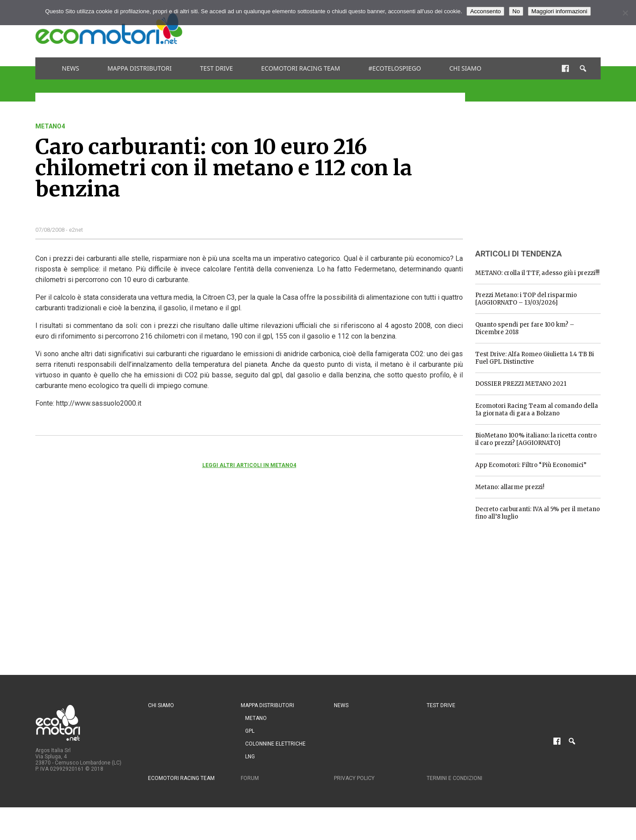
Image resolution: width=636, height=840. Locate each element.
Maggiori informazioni (559, 11)
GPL (250, 731)
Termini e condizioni (454, 778)
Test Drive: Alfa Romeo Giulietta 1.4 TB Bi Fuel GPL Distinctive (535, 358)
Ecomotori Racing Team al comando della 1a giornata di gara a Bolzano (537, 410)
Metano (256, 718)
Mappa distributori (140, 68)
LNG (250, 757)
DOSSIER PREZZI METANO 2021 (521, 384)
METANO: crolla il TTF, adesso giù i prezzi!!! (537, 273)
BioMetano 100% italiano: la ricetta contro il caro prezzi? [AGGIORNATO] (536, 439)
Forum (250, 778)
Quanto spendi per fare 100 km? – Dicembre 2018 (525, 328)
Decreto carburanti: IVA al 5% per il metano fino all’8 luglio (538, 513)
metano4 (50, 126)
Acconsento (485, 11)
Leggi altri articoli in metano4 (249, 465)
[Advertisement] (440, 29)
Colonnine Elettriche (275, 744)
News (70, 68)
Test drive (217, 68)
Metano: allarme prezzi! (510, 487)
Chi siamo (465, 68)
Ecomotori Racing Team (301, 68)
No (516, 11)
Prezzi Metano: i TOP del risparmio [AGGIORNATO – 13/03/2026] (526, 299)
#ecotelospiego (395, 68)
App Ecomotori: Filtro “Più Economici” (531, 465)
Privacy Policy (354, 778)
